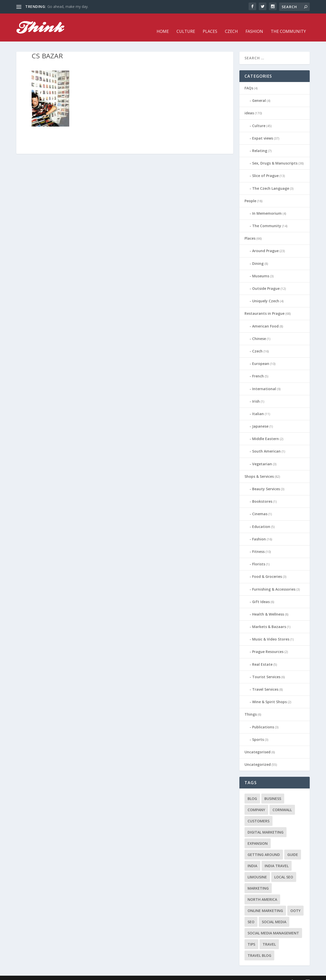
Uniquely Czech (266, 293)
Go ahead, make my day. (68, 6)
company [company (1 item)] (256, 802)
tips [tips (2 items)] (251, 937)
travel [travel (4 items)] (269, 937)
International (264, 381)
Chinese (259, 331)
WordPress (99, 974)
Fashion (254, 24)
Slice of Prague (265, 168)
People (250, 193)
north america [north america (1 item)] (262, 892)
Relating (260, 143)
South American (266, 444)
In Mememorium (267, 206)
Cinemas (260, 506)
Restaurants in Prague (264, 306)
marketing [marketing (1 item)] (258, 881)
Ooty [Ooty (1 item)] (295, 903)
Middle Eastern (266, 431)
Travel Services (265, 682)
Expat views (263, 131)
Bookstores (262, 494)
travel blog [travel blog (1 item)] (259, 948)
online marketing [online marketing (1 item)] (265, 903)
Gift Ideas (261, 594)
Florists (259, 556)
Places (210, 24)
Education (261, 519)
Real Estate (262, 657)
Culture (186, 24)
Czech (231, 24)
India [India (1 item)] (252, 858)
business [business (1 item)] (273, 791)
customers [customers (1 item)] (259, 813)
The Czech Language (271, 180)
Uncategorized (258, 757)
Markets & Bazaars (269, 619)
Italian (258, 406)
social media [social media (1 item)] (274, 914)
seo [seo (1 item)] (251, 914)
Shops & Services (259, 469)
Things (251, 707)
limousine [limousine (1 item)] (257, 869)
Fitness (258, 544)
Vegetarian (262, 456)
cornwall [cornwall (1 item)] (282, 802)
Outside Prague (266, 281)
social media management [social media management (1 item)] (273, 925)
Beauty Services (266, 481)
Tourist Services (266, 669)
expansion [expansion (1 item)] (258, 836)
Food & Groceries (267, 569)
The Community (288, 24)
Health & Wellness (268, 607)
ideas (249, 105)
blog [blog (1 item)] (252, 791)
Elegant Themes (51, 974)
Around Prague (265, 243)
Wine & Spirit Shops (269, 694)
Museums (261, 268)
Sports (258, 732)
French (258, 368)
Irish (256, 394)
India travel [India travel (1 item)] (277, 858)
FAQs (249, 80)
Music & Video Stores (271, 631)
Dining (258, 256)
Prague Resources (268, 644)
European (261, 356)
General (259, 93)
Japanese (260, 419)
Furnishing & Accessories (274, 581)
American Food (265, 318)
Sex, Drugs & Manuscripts (275, 155)
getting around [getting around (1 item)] (264, 847)
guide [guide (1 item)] (293, 847)
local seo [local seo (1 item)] (284, 869)
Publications (263, 719)
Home (163, 24)
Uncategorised (257, 744)
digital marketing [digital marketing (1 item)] (266, 825)
